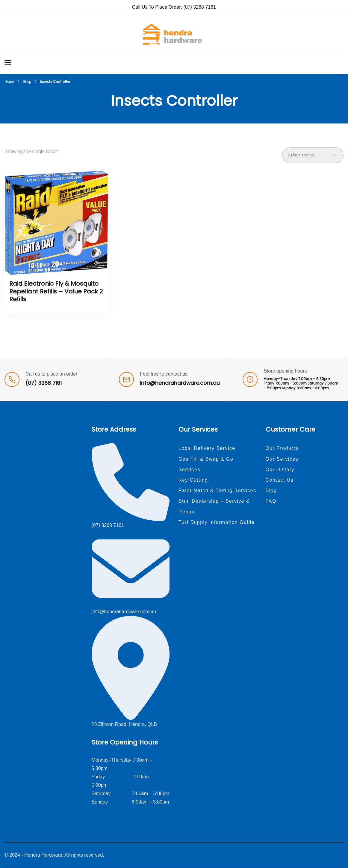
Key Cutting (193, 480)
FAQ (271, 501)
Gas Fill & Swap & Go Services (206, 464)
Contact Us (280, 480)
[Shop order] (313, 155)
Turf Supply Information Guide (217, 522)
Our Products (282, 448)
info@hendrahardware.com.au (180, 383)
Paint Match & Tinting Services (217, 490)
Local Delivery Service (207, 448)
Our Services (282, 459)
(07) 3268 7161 (200, 7)
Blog (271, 490)
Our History (280, 470)
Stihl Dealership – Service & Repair (214, 506)
